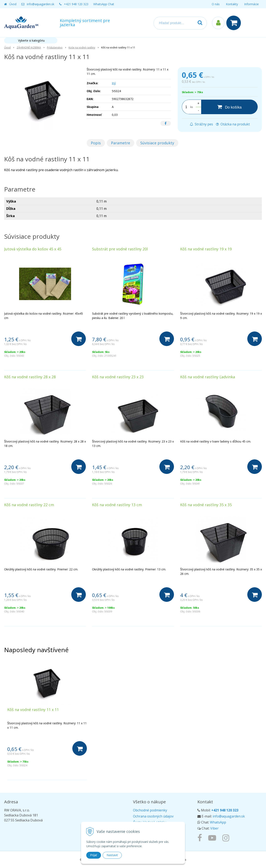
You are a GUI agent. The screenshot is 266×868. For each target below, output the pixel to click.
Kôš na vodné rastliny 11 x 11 (33, 710)
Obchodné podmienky (150, 810)
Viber (214, 828)
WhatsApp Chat (104, 4)
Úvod (13, 4)
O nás (216, 4)
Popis (96, 143)
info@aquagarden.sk (41, 4)
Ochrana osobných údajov (153, 816)
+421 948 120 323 (76, 4)
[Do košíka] (229, 107)
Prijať (94, 855)
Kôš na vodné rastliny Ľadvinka (208, 377)
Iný (114, 83)
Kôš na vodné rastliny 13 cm (117, 505)
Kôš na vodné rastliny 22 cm (29, 505)
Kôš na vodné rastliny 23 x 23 (118, 377)
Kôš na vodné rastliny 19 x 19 (206, 249)
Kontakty (232, 4)
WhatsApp (218, 822)
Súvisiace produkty (157, 143)
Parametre (121, 143)
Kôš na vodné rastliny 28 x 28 (30, 377)
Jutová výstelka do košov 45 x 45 (33, 249)
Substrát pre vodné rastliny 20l (120, 249)
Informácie (251, 4)
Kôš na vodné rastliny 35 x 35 (206, 505)
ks (192, 107)
